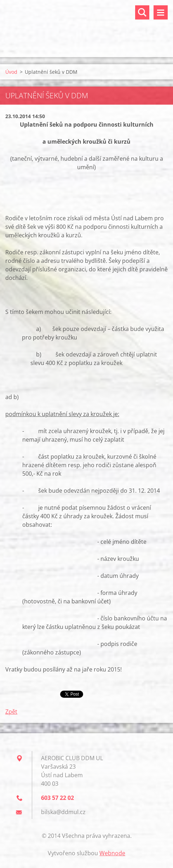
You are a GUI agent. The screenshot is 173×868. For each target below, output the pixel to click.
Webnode (112, 853)
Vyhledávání (142, 12)
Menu (161, 12)
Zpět (11, 712)
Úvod (11, 72)
